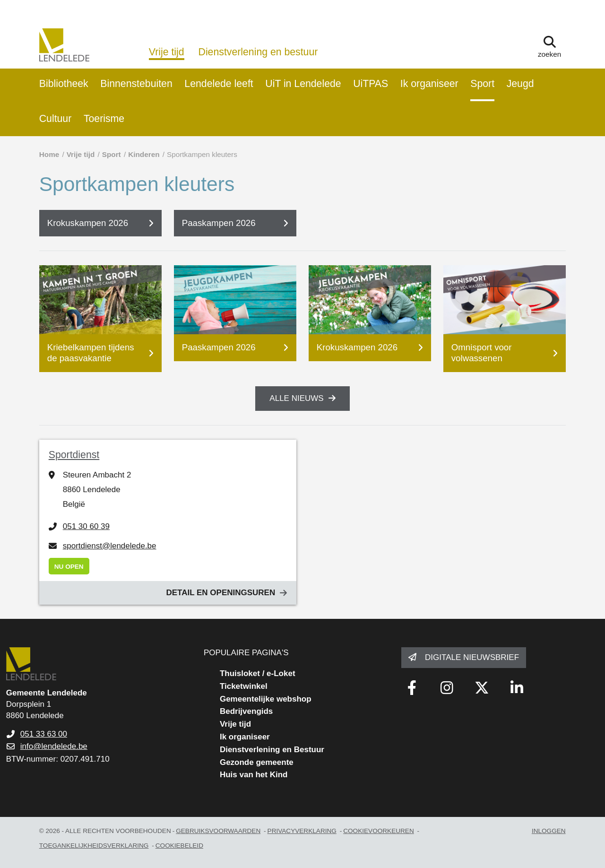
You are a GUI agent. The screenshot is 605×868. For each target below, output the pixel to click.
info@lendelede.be (54, 746)
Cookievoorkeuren (379, 831)
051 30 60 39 (86, 526)
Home (49, 154)
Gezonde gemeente (257, 762)
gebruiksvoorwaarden (218, 831)
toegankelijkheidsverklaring (94, 846)
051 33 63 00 (44, 734)
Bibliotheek (64, 84)
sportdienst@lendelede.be (110, 546)
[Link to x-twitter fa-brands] (482, 688)
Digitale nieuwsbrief (472, 657)
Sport (482, 84)
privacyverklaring (302, 831)
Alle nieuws (296, 398)
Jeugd (520, 84)
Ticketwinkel (244, 686)
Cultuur (56, 119)
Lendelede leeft (219, 84)
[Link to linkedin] (517, 688)
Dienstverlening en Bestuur (272, 750)
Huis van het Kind (254, 775)
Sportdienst (74, 455)
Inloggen (549, 831)
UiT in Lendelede (303, 84)
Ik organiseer (429, 84)
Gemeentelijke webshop (266, 699)
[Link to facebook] (412, 688)
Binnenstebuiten (136, 84)
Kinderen (144, 154)
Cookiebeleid (179, 846)
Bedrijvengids (246, 711)
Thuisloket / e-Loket (258, 673)
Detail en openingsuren (220, 593)
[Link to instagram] (447, 688)
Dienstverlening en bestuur (258, 52)
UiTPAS (371, 84)
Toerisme (104, 119)
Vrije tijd (167, 52)
